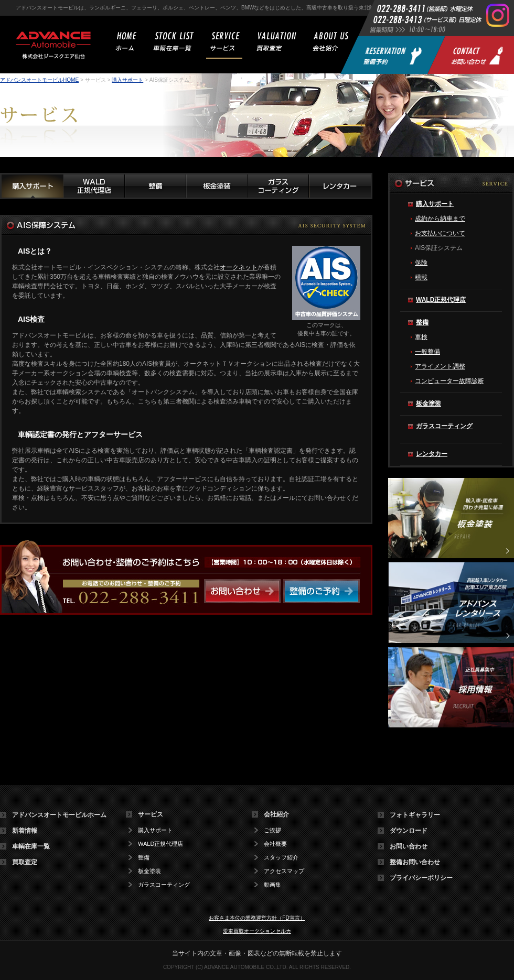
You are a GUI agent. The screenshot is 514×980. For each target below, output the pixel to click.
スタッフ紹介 (281, 858)
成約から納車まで (440, 219)
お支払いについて (440, 233)
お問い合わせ (409, 846)
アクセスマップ (284, 871)
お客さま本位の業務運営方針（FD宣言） (257, 918)
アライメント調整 (440, 366)
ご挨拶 (272, 830)
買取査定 (25, 862)
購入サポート (127, 80)
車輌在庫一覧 (31, 846)
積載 (421, 277)
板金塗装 (429, 404)
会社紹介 (276, 814)
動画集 (272, 885)
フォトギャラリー (415, 815)
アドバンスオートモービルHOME (39, 80)
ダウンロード (409, 831)
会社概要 (275, 844)
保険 (421, 263)
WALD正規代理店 (441, 300)
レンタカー (432, 454)
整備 (422, 322)
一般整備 (427, 352)
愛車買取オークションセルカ (257, 931)
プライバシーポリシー (421, 878)
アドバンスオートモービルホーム (59, 815)
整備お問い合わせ (415, 862)
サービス (151, 814)
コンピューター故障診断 (449, 381)
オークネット (239, 267)
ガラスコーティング (444, 426)
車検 (421, 337)
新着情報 (25, 831)
